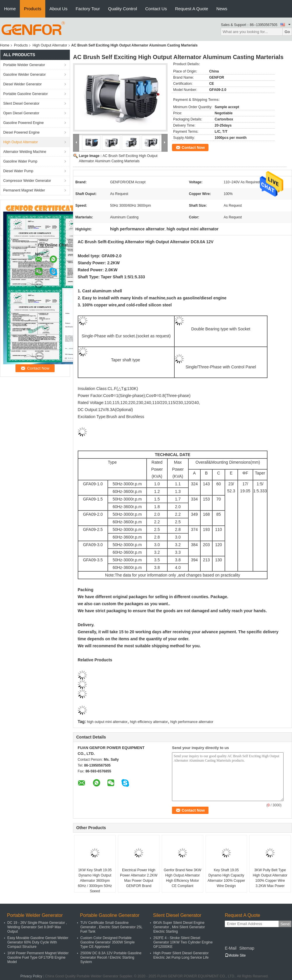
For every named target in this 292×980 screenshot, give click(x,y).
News (222, 9)
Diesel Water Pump (18, 171)
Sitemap (247, 948)
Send (285, 924)
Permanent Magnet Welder (24, 190)
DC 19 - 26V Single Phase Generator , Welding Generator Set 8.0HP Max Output (37, 927)
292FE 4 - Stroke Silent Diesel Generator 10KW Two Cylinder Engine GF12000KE (183, 942)
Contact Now (193, 147)
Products (33, 9)
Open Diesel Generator (21, 113)
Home (10, 9)
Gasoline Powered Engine (24, 123)
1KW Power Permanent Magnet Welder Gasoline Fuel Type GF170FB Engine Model (38, 957)
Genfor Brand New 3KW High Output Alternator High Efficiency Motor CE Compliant (183, 878)
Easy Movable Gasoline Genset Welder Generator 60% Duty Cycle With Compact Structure (38, 942)
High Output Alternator (50, 45)
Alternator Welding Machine (25, 152)
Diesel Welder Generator (22, 84)
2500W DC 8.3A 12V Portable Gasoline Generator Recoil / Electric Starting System (111, 957)
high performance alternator (192, 722)
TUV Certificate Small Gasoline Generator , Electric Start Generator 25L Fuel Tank (111, 927)
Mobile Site (235, 955)
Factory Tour (88, 9)
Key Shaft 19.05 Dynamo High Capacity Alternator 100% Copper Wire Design (226, 878)
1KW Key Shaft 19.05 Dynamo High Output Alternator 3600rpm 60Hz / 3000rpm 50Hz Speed (95, 881)
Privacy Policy (31, 976)
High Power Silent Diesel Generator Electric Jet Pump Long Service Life (181, 955)
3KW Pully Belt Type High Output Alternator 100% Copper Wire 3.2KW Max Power (270, 878)
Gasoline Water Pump (20, 161)
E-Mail (231, 948)
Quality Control (122, 9)
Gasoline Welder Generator (25, 75)
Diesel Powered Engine (21, 132)
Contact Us (156, 9)
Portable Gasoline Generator (26, 94)
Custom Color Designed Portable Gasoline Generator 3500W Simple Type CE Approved (107, 942)
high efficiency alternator (149, 722)
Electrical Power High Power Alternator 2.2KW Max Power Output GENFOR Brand (139, 878)
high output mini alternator (107, 722)
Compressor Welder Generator (27, 181)
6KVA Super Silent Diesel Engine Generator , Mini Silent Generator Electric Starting (179, 927)
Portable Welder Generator (24, 65)
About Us (58, 9)
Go (287, 32)
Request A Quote (191, 9)
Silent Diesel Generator (21, 103)
